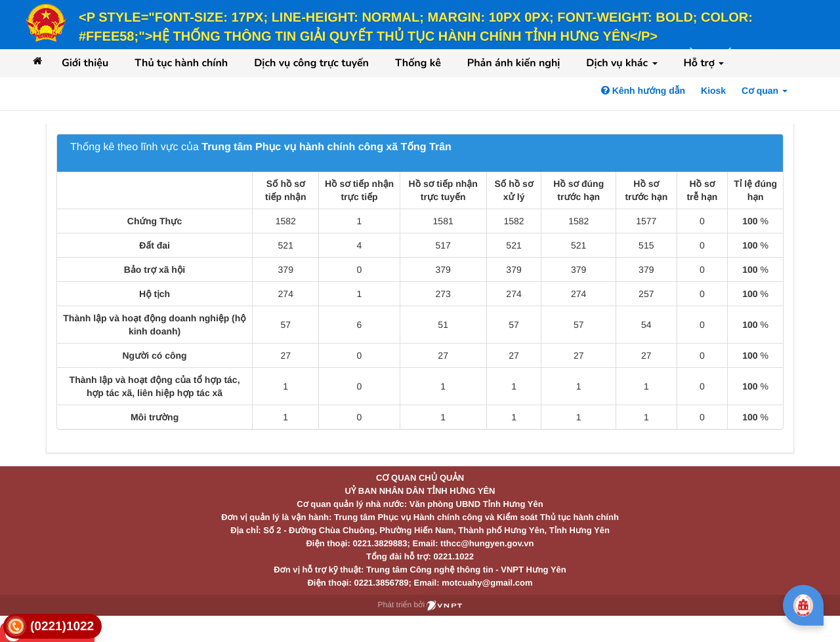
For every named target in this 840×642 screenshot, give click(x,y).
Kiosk (713, 90)
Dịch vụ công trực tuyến (311, 63)
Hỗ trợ (704, 63)
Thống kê (418, 63)
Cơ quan (765, 90)
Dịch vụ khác (621, 63)
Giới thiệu (85, 63)
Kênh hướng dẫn (643, 90)
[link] (52, 627)
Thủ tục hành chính (181, 63)
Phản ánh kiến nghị (514, 63)
